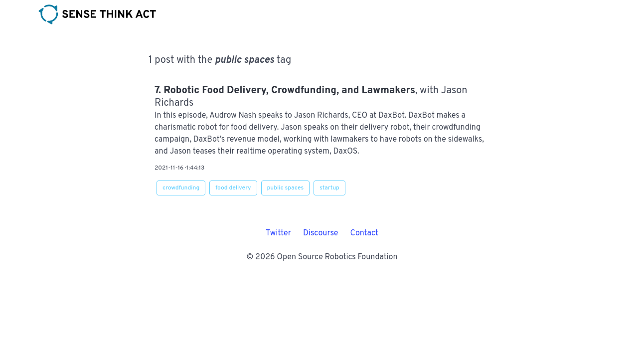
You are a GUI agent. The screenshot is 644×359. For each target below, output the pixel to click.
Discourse (321, 233)
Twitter (278, 233)
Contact (364, 233)
